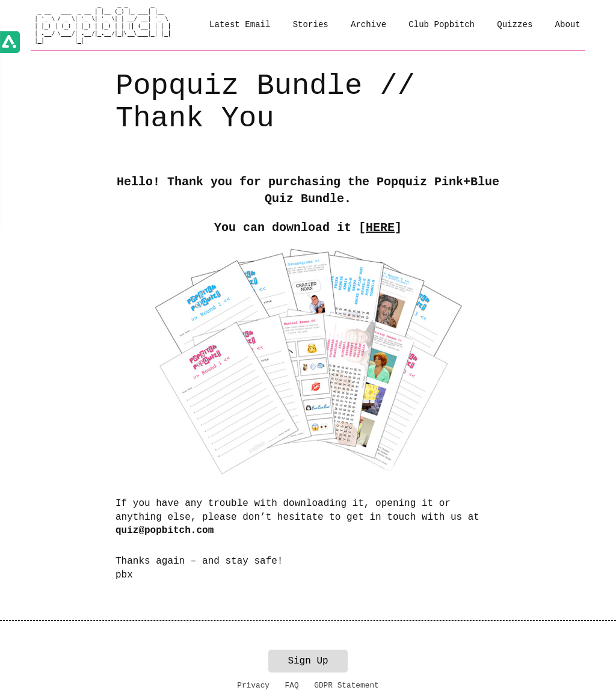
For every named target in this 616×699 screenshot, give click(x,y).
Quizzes (515, 25)
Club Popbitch (442, 25)
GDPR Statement (346, 685)
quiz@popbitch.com (165, 531)
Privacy (253, 685)
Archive (368, 25)
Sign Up (308, 661)
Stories (311, 25)
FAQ (292, 685)
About (568, 25)
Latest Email (240, 25)
